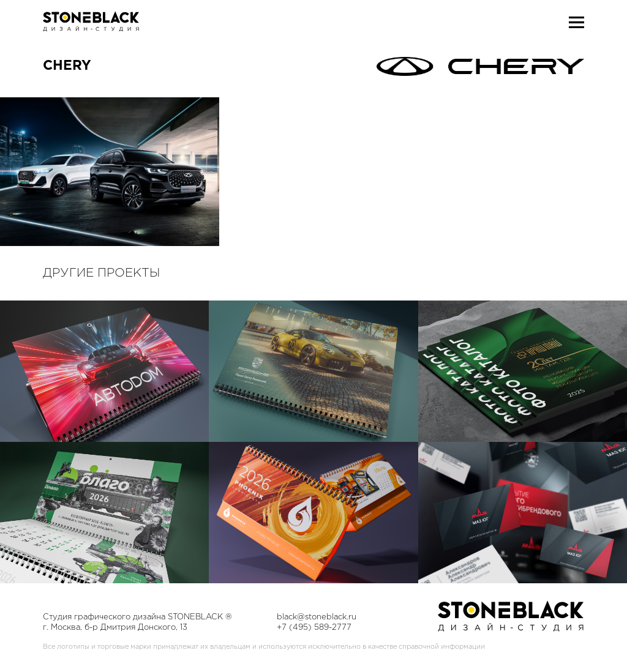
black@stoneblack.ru (317, 617)
